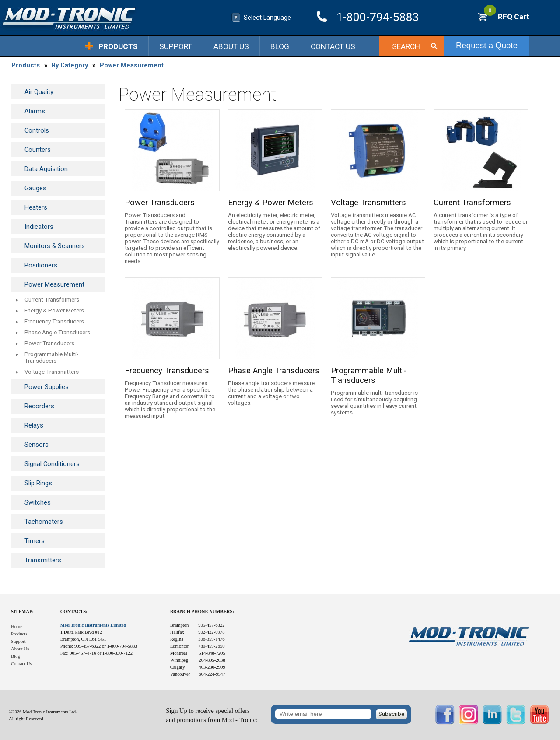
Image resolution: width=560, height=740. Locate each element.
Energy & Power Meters (54, 310)
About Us (231, 46)
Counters (38, 150)
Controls (37, 130)
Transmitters (43, 560)
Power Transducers (49, 343)
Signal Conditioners (52, 464)
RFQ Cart (507, 17)
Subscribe (391, 714)
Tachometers (44, 522)
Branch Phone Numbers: (202, 612)
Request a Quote (487, 45)
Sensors (37, 445)
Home (17, 626)
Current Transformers (52, 300)
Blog (280, 46)
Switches (38, 502)
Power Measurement (132, 65)
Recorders (39, 406)
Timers (35, 541)
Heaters (36, 207)
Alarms (35, 111)
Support (176, 46)
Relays (34, 425)
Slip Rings (38, 483)
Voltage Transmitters (52, 372)
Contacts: (74, 612)
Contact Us (333, 46)
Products (118, 46)
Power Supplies (47, 387)
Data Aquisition (46, 169)
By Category (70, 65)
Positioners (41, 265)
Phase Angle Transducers (57, 332)
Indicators (39, 227)
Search (406, 46)
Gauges (35, 188)
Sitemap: (22, 612)
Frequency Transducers (54, 321)
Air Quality (39, 92)
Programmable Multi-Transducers (51, 358)
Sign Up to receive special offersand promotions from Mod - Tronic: (212, 715)
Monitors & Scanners (55, 246)
